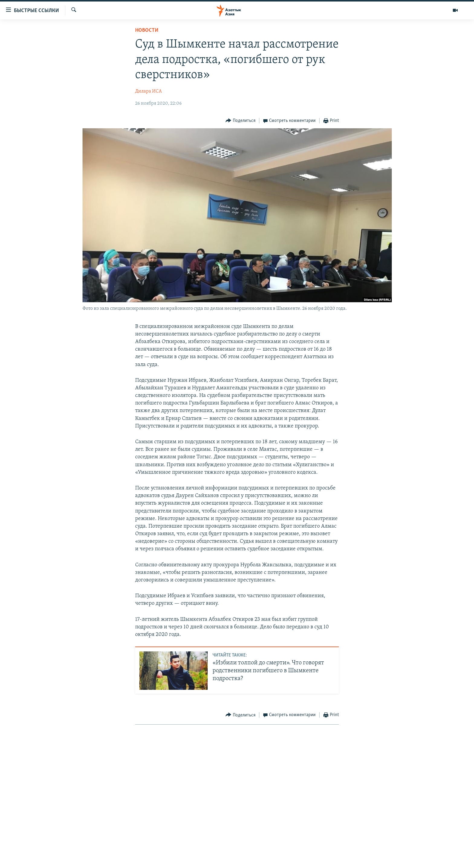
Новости (147, 30)
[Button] (240, 121)
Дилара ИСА (148, 91)
